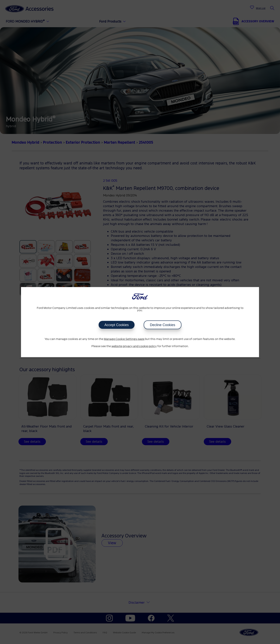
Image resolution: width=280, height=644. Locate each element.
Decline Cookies (163, 325)
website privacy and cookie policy (134, 346)
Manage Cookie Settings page (124, 339)
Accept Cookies (117, 325)
